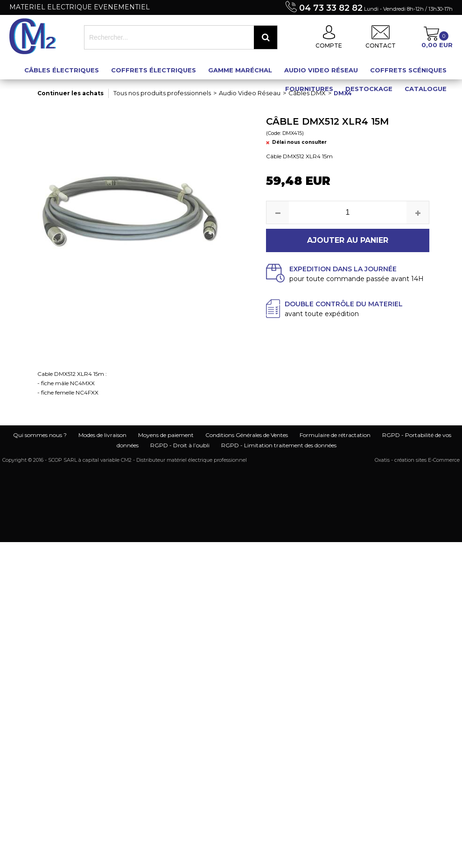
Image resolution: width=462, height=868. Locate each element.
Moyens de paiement (166, 435)
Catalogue (426, 89)
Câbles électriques (62, 70)
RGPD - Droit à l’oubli (180, 445)
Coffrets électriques (154, 70)
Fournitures (309, 89)
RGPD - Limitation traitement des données (279, 445)
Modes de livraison (102, 435)
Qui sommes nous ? (40, 435)
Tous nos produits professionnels (162, 93)
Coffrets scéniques (408, 70)
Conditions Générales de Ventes (247, 435)
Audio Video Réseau (321, 70)
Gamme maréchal (240, 70)
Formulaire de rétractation (335, 435)
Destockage (369, 89)
